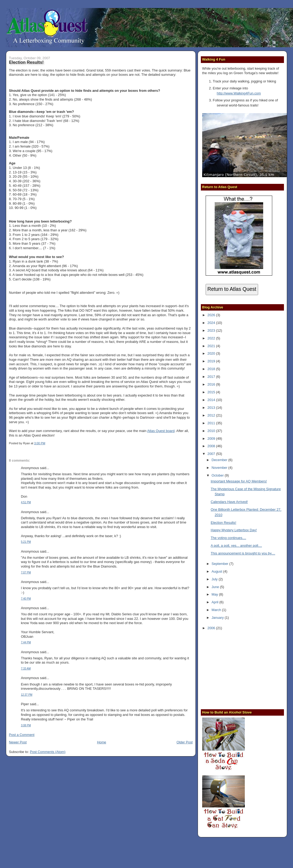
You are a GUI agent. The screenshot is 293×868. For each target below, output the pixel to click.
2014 (212, 400)
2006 (212, 628)
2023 (212, 330)
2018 (212, 369)
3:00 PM (40, 443)
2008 (212, 446)
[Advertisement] (235, 669)
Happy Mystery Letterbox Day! (234, 530)
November (220, 468)
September (220, 564)
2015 (212, 392)
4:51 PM (26, 502)
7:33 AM (26, 669)
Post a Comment (22, 735)
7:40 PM (26, 599)
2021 (212, 346)
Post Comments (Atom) (48, 752)
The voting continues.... (228, 538)
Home (101, 742)
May (215, 594)
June (216, 587)
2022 (212, 338)
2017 (212, 377)
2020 (212, 353)
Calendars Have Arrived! (229, 502)
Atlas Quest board (161, 431)
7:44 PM (26, 642)
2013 (212, 408)
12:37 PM (27, 695)
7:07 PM (26, 572)
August (217, 571)
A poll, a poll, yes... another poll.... (236, 546)
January (218, 618)
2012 (212, 415)
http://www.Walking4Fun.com (239, 93)
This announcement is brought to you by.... (243, 553)
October (218, 475)
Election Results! (26, 62)
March (217, 610)
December (220, 460)
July (215, 579)
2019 (212, 361)
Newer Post (18, 742)
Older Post (185, 742)
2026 (212, 315)
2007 (212, 454)
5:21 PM (26, 542)
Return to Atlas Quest (232, 289)
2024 (212, 323)
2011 (212, 423)
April (215, 602)
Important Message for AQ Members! (239, 481)
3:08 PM (26, 725)
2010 (212, 431)
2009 (212, 439)
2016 (212, 384)
